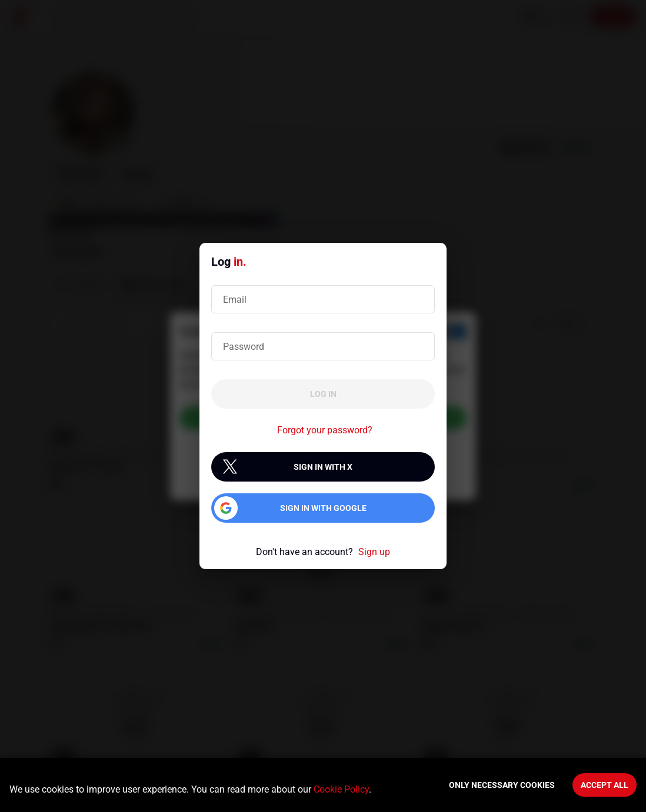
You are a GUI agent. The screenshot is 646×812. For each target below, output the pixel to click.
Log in (323, 394)
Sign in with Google (323, 508)
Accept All (605, 785)
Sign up (374, 552)
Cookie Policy (341, 789)
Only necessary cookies (502, 785)
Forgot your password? (325, 430)
